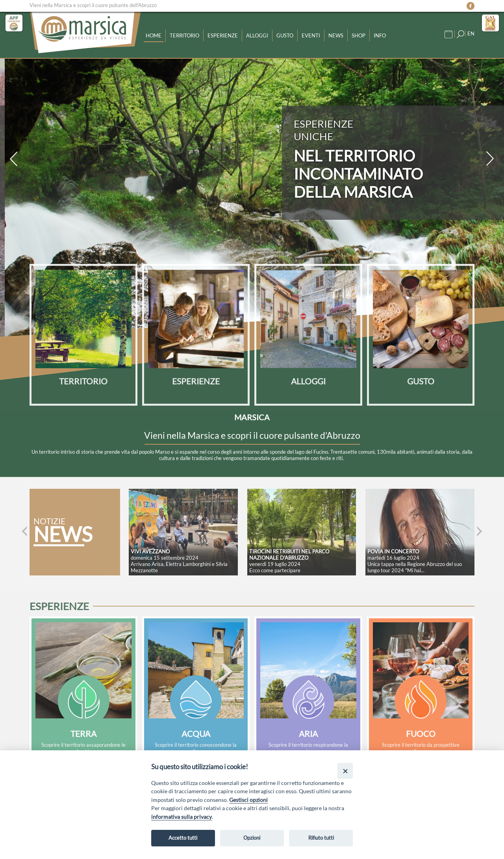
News (336, 35)
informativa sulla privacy (182, 817)
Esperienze (223, 35)
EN (471, 33)
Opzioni (252, 838)
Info (380, 35)
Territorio (184, 35)
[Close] (345, 771)
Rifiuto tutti (321, 838)
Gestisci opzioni (248, 800)
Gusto (285, 35)
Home (154, 35)
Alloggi (257, 35)
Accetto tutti (183, 838)
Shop (359, 35)
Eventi (311, 35)
